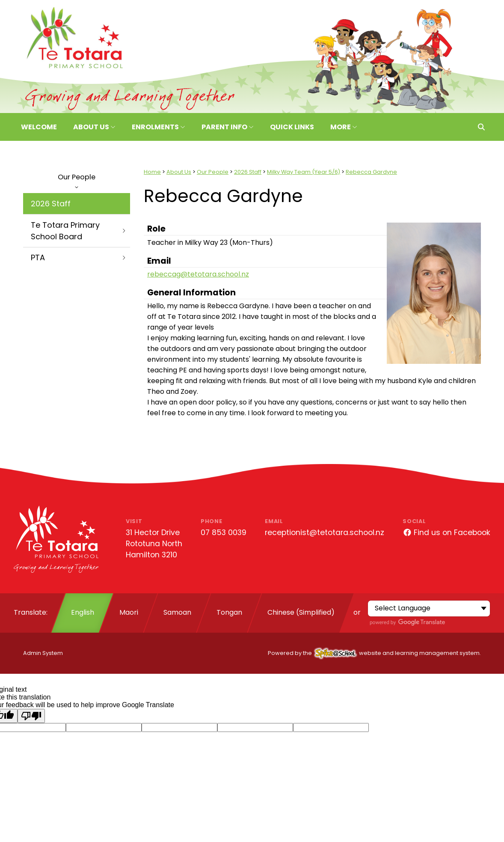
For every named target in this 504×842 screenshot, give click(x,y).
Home (152, 172)
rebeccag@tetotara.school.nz (198, 274)
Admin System (43, 653)
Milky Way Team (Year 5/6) (304, 172)
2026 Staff (51, 204)
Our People (77, 180)
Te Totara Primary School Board (79, 231)
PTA (79, 257)
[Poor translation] (31, 716)
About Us (179, 172)
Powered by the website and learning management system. (374, 653)
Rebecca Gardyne (371, 172)
